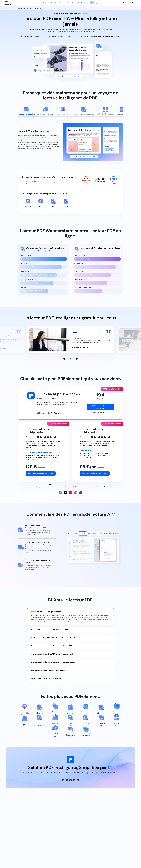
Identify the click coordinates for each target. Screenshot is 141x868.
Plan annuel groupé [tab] (87, 454)
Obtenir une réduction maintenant (100, 410)
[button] (64, 362)
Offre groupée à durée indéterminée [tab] (40, 456)
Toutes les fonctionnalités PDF (33, 8)
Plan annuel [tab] (54, 402)
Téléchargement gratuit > (100, 416)
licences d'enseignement (83, 489)
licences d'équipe (63, 489)
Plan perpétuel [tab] (43, 402)
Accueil (20, 8)
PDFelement (35, 621)
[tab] (26, 112)
